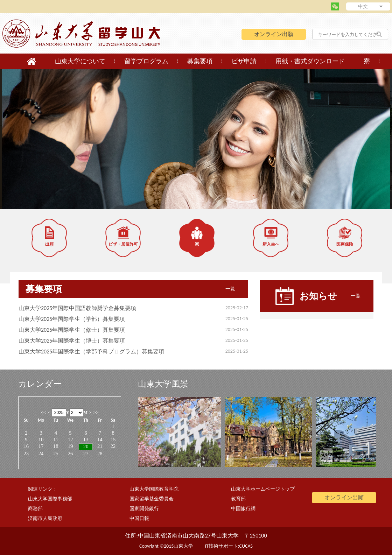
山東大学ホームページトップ (263, 489)
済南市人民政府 (45, 518)
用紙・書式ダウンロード (310, 61)
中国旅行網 (243, 509)
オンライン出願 (274, 34)
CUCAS (246, 546)
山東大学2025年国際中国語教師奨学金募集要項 (77, 308)
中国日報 (139, 518)
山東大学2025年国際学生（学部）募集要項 (72, 319)
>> (96, 412)
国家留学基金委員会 (152, 499)
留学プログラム (146, 61)
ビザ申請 (244, 61)
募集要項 (200, 61)
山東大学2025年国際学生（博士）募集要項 (72, 341)
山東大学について (80, 61)
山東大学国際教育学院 (154, 489)
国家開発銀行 (144, 509)
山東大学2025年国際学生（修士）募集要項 (72, 330)
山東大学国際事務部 (50, 499)
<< (43, 412)
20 (86, 447)
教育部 (238, 499)
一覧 (230, 289)
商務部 (35, 509)
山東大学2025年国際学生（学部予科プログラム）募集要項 (91, 352)
